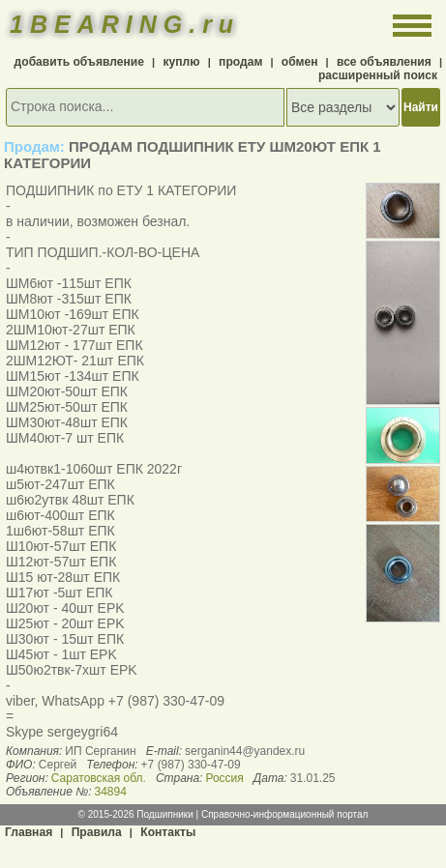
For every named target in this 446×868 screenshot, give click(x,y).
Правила (97, 832)
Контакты (168, 832)
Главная (29, 832)
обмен (300, 62)
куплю (181, 62)
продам (240, 62)
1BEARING (125, 24)
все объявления (384, 62)
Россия (224, 778)
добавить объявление (79, 62)
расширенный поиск (378, 75)
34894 (110, 792)
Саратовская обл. (99, 778)
